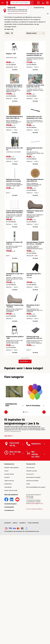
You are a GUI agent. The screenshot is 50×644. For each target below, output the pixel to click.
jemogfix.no (23, 559)
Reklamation (8, 520)
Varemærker (8, 523)
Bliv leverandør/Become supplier (36, 523)
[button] (24, 405)
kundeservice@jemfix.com (36, 539)
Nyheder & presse (32, 507)
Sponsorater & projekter (33, 513)
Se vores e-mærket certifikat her (34, 545)
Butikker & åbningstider (11, 504)
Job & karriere (30, 504)
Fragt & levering (9, 517)
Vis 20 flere (24, 361)
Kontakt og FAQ (9, 510)
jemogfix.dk (8, 559)
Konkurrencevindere (32, 517)
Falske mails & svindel (11, 526)
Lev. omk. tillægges (11, 64)
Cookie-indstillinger (33, 559)
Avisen (6, 507)
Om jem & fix (30, 510)
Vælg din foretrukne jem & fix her (17, 13)
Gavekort (7, 513)
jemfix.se (15, 559)
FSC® (28, 520)
